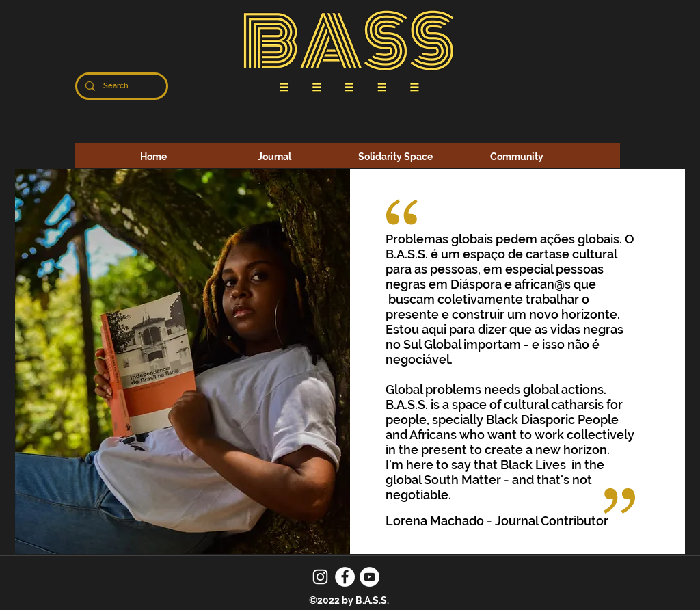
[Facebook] (345, 577)
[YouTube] (369, 577)
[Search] (120, 86)
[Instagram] (320, 577)
